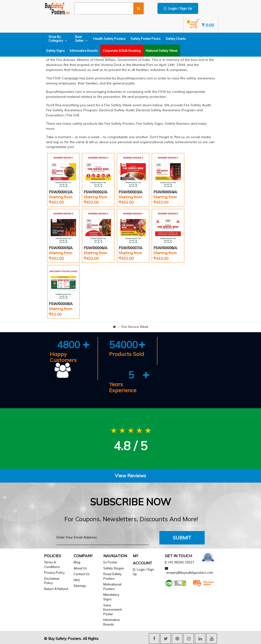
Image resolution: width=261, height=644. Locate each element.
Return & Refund (56, 589)
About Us (80, 568)
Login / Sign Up (178, 8)
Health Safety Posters (109, 39)
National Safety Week (162, 51)
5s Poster (110, 562)
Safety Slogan (114, 568)
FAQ (77, 580)
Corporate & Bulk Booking (122, 51)
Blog (77, 562)
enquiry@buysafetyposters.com (190, 573)
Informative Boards (84, 51)
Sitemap (80, 586)
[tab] (130, 476)
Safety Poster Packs (146, 39)
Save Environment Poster (113, 610)
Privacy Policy (54, 573)
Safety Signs (55, 51)
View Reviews (130, 476)
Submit (182, 538)
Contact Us (82, 574)
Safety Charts (176, 39)
